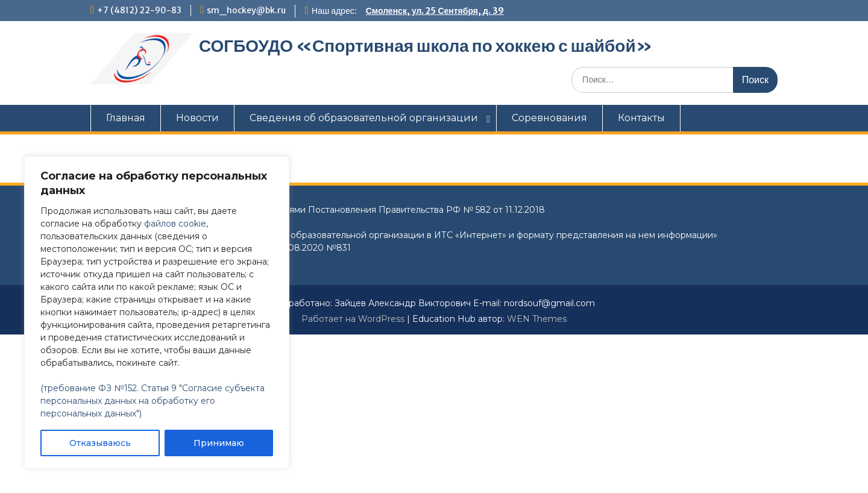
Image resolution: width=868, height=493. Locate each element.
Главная (126, 118)
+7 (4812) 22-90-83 (139, 10)
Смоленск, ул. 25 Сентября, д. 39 (435, 11)
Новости (197, 118)
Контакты (641, 118)
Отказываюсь (100, 443)
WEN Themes (537, 319)
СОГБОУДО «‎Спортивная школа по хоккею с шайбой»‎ (426, 46)
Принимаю (219, 443)
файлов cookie (175, 224)
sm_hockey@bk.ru (246, 10)
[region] (157, 312)
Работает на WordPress (353, 319)
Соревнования (549, 118)
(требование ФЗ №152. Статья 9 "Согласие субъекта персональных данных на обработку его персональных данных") (153, 401)
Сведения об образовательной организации (364, 118)
